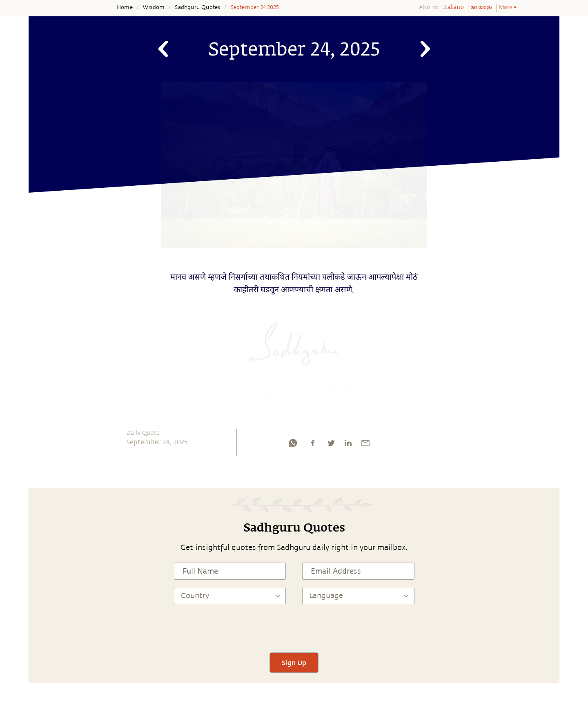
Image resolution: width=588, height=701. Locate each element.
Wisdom (154, 7)
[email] (365, 445)
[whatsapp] (293, 445)
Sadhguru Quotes (197, 7)
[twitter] (331, 445)
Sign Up (294, 662)
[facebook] (313, 445)
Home (125, 7)
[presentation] (294, 628)
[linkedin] (348, 445)
